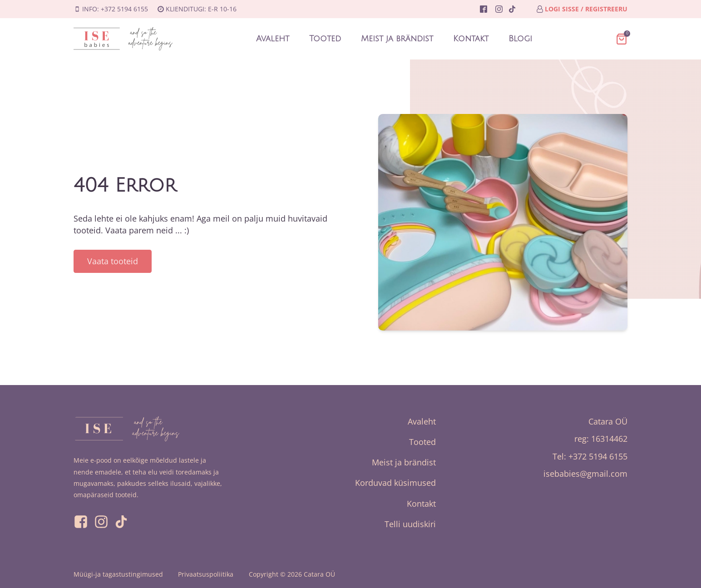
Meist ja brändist (397, 39)
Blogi (520, 39)
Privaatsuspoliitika (206, 574)
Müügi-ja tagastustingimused (118, 574)
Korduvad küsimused (395, 483)
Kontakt (471, 39)
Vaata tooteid (113, 261)
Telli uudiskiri (410, 524)
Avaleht (273, 39)
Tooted (325, 39)
